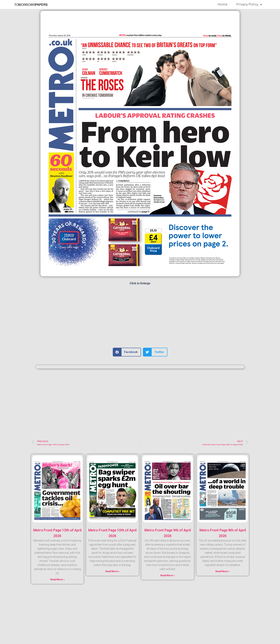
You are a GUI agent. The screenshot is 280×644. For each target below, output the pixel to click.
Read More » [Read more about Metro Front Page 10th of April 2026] (112, 571)
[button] (127, 352)
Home (223, 4)
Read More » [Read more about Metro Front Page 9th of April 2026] (168, 575)
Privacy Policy (249, 4)
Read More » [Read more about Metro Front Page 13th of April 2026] (57, 580)
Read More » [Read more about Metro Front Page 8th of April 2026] (223, 571)
